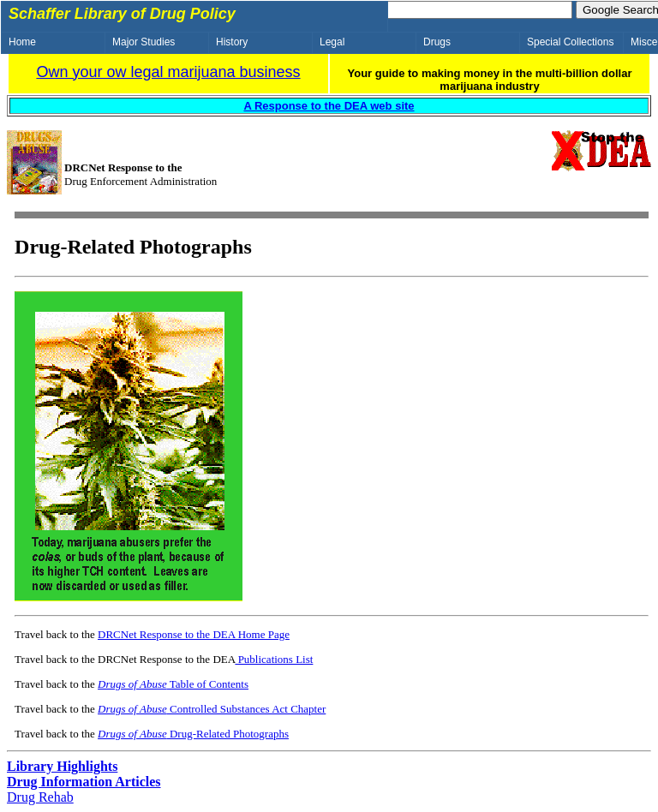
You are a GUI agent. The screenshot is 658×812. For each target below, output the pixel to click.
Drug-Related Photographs (193, 734)
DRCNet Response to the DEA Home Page (194, 634)
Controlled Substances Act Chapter (212, 709)
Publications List (274, 659)
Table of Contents (173, 684)
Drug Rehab (40, 797)
